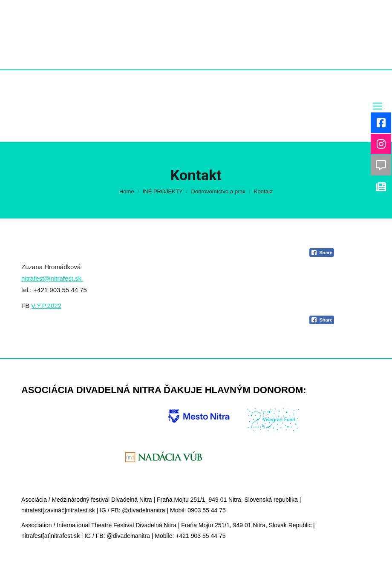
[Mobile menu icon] (378, 106)
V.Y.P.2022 (46, 306)
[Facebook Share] (322, 253)
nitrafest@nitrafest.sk (52, 278)
